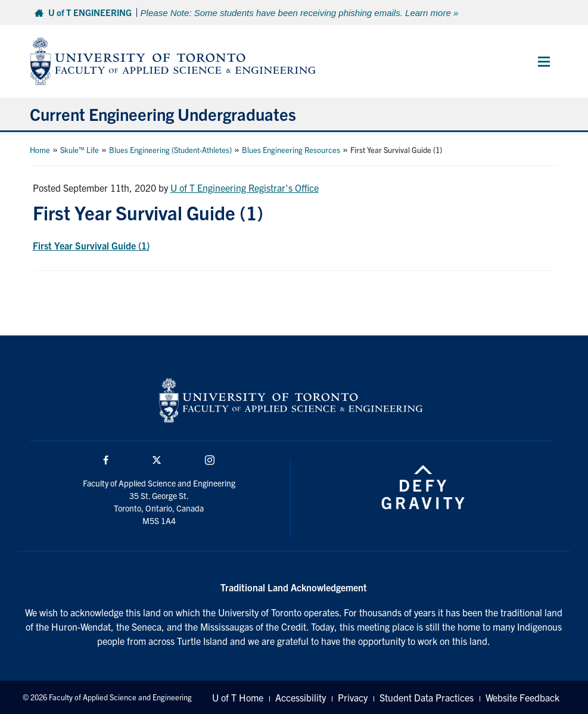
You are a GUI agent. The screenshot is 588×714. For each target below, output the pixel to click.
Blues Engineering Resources (291, 150)
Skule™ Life (80, 150)
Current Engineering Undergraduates (163, 114)
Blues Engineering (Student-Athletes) (170, 150)
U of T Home (238, 697)
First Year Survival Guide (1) (91, 245)
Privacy (353, 697)
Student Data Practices (427, 697)
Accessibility (301, 697)
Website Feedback (522, 697)
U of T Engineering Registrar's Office (245, 188)
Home (40, 150)
